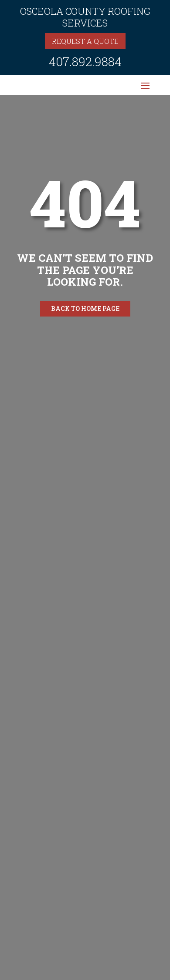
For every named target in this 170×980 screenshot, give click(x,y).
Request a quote (85, 41)
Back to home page (85, 308)
